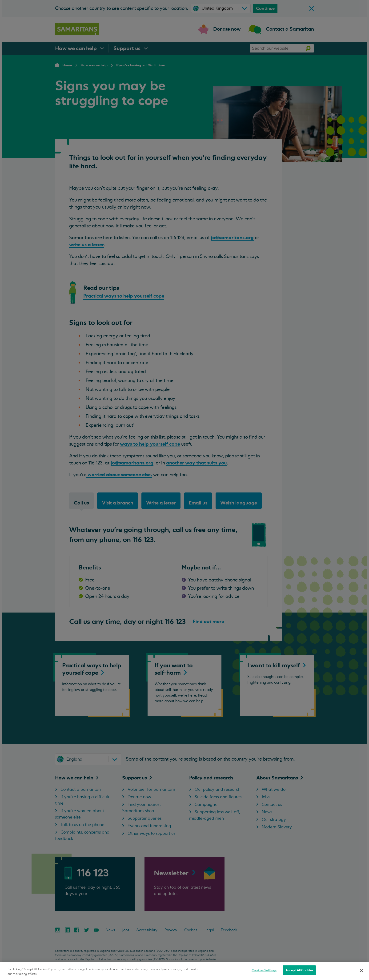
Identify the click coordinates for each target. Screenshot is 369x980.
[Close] (361, 971)
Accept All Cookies (299, 970)
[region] (184, 971)
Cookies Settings (264, 970)
